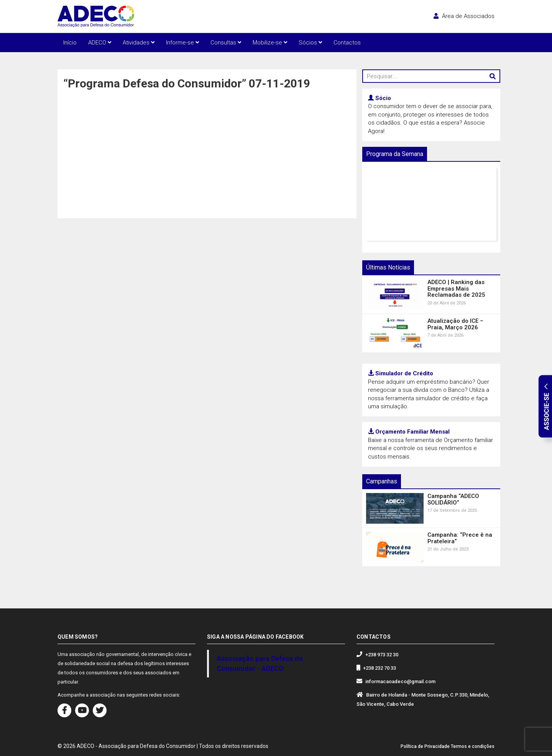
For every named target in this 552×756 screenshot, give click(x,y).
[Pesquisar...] (431, 76)
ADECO (100, 43)
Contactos (347, 43)
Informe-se (182, 43)
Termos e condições (473, 746)
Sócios (310, 43)
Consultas (226, 43)
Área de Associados (464, 16)
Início (70, 43)
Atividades (139, 43)
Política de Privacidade (425, 746)
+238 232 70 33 (379, 668)
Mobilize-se (270, 43)
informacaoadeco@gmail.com (400, 681)
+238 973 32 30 (382, 655)
